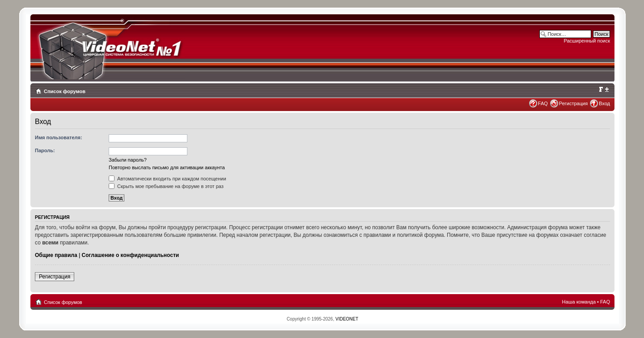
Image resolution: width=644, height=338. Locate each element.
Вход (604, 103)
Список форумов (65, 91)
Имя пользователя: (59, 137)
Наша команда (579, 302)
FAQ (543, 103)
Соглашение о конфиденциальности (131, 255)
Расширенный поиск (587, 41)
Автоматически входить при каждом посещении (167, 179)
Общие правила (56, 255)
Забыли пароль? (128, 160)
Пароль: (45, 150)
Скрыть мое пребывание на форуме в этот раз (166, 186)
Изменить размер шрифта (604, 90)
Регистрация (573, 103)
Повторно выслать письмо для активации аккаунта (167, 167)
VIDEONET (347, 319)
